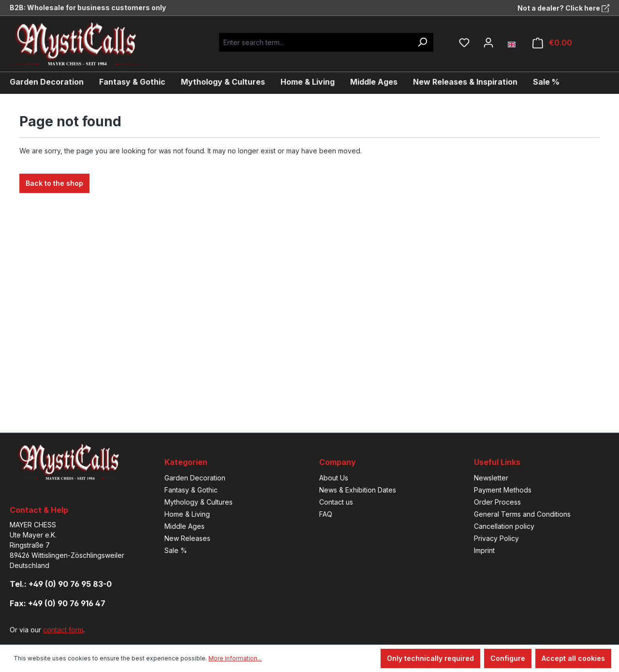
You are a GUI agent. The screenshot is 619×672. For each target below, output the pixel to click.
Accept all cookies (573, 658)
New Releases (187, 538)
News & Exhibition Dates (358, 490)
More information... (235, 658)
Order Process (497, 502)
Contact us (336, 502)
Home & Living (187, 514)
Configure (508, 658)
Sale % (176, 550)
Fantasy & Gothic (191, 490)
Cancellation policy (504, 526)
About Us (334, 478)
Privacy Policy (496, 538)
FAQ (326, 514)
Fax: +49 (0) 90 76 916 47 (58, 603)
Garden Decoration (195, 478)
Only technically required (430, 658)
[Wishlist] (464, 43)
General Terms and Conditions (522, 514)
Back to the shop (54, 183)
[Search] (422, 42)
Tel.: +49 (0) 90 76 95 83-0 (61, 584)
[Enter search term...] (315, 42)
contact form (63, 630)
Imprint (484, 550)
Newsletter (491, 478)
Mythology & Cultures (199, 502)
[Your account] (488, 43)
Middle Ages (184, 526)
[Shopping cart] (552, 43)
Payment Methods (503, 490)
